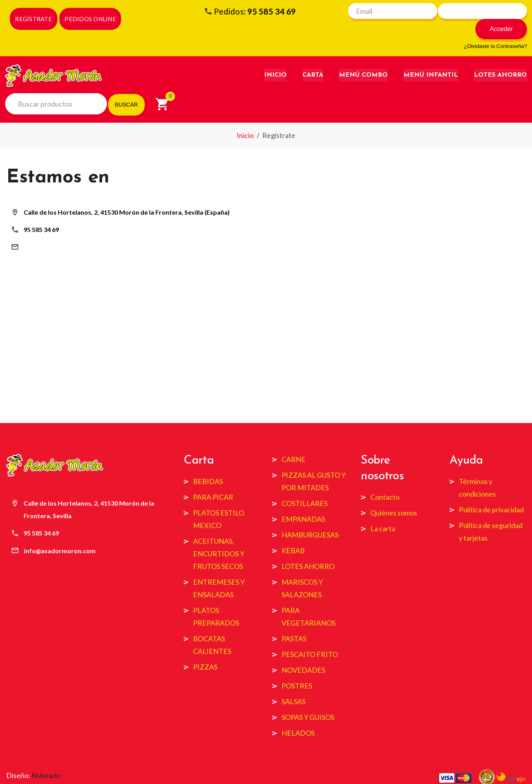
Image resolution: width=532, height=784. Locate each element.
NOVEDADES (303, 653)
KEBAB (293, 534)
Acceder (505, 13)
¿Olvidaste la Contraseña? (495, 30)
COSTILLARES (305, 486)
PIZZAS (205, 650)
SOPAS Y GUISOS (308, 700)
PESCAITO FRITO (310, 637)
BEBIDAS (208, 464)
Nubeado (46, 758)
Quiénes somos (394, 496)
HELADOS (298, 716)
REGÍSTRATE (33, 19)
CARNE (294, 442)
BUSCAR (126, 89)
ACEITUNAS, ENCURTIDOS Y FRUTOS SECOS (219, 537)
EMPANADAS (303, 502)
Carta (313, 59)
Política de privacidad (491, 493)
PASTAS (294, 622)
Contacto (385, 480)
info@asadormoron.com (59, 231)
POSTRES (297, 669)
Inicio (275, 59)
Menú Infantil (431, 59)
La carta (383, 512)
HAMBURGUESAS (310, 518)
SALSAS (294, 685)
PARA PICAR (213, 480)
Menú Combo (363, 59)
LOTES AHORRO (308, 549)
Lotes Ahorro (500, 59)
